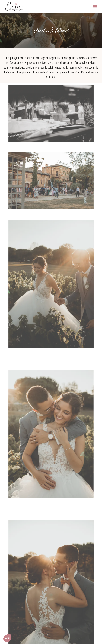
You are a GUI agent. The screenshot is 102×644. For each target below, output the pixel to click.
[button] (95, 7)
